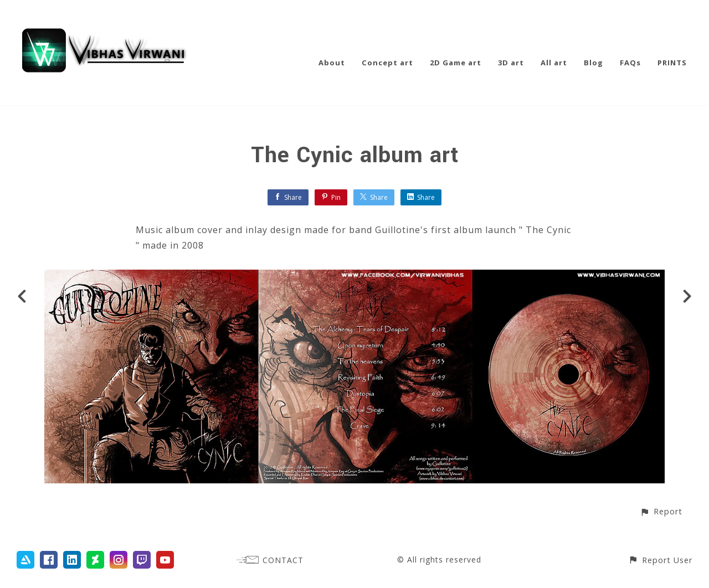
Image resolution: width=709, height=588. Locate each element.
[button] (661, 511)
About (332, 63)
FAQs (630, 63)
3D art (511, 63)
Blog (594, 63)
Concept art (387, 63)
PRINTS (672, 63)
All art (554, 63)
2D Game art (456, 63)
